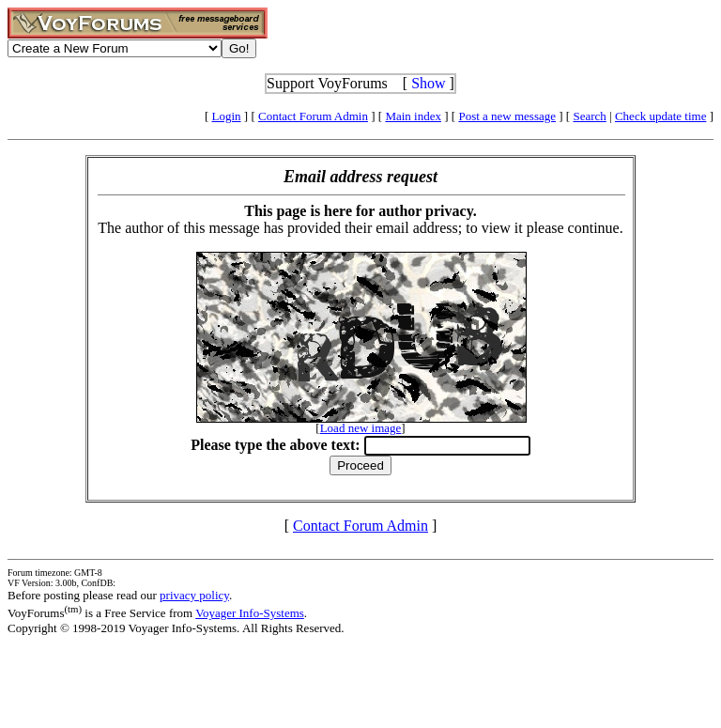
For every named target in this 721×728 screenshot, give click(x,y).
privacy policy (194, 595)
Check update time (660, 116)
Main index (413, 116)
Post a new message (507, 116)
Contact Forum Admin (313, 116)
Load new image (361, 428)
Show (428, 83)
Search (589, 116)
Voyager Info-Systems (250, 613)
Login (227, 116)
